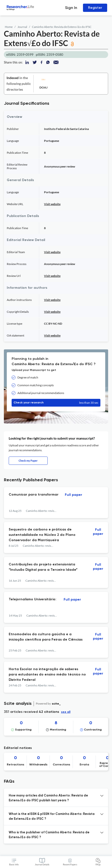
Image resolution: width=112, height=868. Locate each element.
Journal (22, 27)
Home (9, 27)
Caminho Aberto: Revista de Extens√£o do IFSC (62, 27)
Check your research (56, 403)
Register (95, 8)
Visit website (52, 204)
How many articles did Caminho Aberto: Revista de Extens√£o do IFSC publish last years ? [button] (48, 798)
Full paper (74, 495)
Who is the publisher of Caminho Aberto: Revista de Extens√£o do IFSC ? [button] (49, 835)
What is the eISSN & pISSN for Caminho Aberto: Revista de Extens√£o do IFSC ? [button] (52, 816)
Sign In (71, 8)
